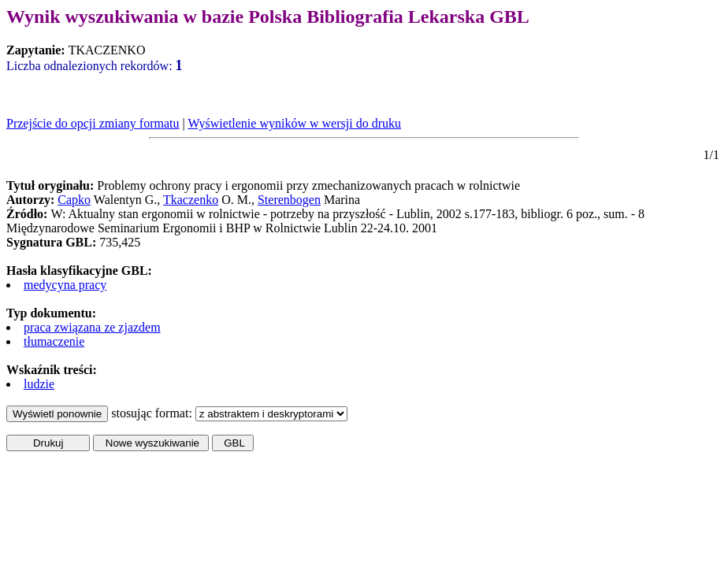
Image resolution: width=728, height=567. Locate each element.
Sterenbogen (289, 200)
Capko (74, 200)
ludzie (39, 384)
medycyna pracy (65, 285)
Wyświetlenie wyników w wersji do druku (294, 123)
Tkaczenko (191, 200)
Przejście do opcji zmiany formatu (93, 123)
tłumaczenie (54, 341)
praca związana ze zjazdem (92, 327)
